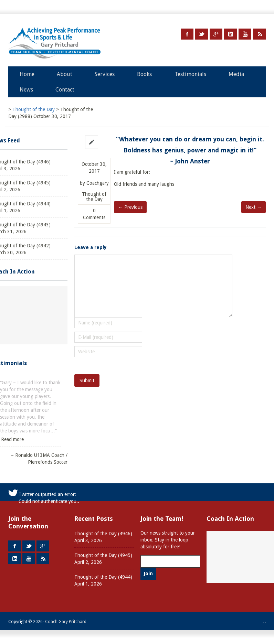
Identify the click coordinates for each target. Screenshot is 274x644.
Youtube (245, 34)
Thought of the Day (94, 197)
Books (144, 74)
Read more (12, 439)
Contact (65, 90)
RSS (259, 34)
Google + (216, 34)
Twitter (202, 34)
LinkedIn (230, 34)
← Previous (130, 207)
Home (27, 74)
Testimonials (190, 74)
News (26, 90)
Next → (254, 207)
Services (105, 74)
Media (236, 74)
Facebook (187, 34)
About (65, 74)
